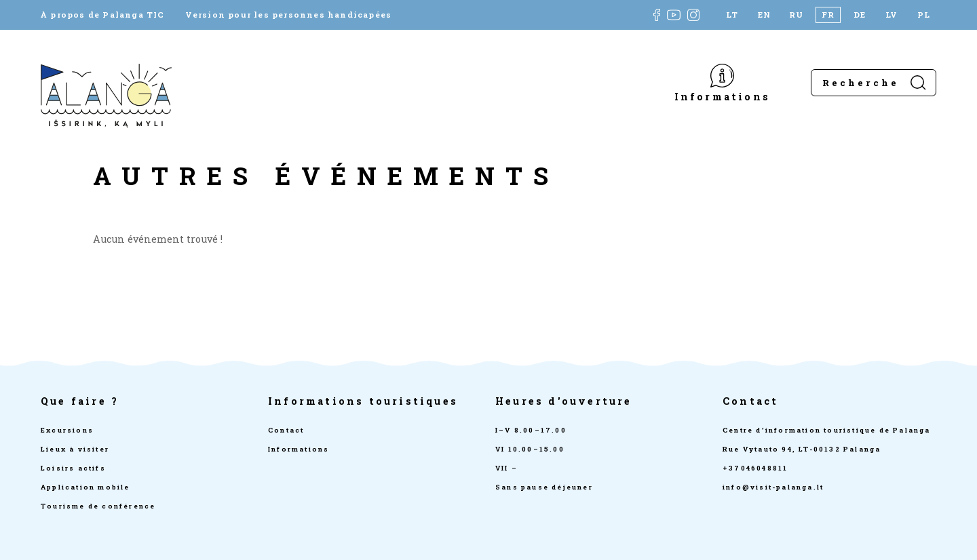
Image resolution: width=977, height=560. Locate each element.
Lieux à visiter (75, 449)
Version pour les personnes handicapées (289, 15)
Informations (722, 96)
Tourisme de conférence (98, 506)
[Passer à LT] (732, 15)
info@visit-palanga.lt (773, 487)
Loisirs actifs (73, 468)
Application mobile (85, 487)
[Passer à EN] (764, 15)
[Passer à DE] (860, 15)
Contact (286, 430)
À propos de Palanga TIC (103, 15)
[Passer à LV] (892, 15)
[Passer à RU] (796, 15)
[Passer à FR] (828, 15)
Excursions (67, 430)
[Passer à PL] (924, 15)
